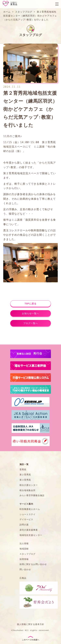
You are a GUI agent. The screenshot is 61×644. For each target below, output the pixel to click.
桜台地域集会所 (27, 490)
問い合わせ (25, 569)
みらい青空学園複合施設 (32, 495)
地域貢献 (24, 549)
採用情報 (24, 559)
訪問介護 (24, 525)
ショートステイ (27, 514)
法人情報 (24, 543)
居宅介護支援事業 (29, 530)
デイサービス (26, 519)
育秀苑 (23, 469)
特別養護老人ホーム (30, 509)
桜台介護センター (29, 485)
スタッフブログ (27, 554)
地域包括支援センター (31, 535)
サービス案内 (26, 504)
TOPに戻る (30, 304)
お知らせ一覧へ (30, 313)
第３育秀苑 (25, 480)
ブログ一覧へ (31, 323)
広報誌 (23, 578)
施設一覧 (24, 464)
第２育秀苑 (25, 475)
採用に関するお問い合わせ (33, 564)
